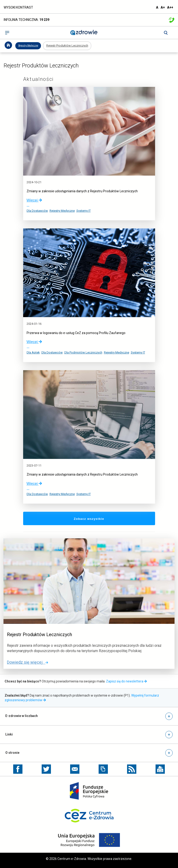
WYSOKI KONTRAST (18, 7)
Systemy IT (84, 211)
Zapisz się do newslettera (126, 681)
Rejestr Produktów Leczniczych (67, 46)
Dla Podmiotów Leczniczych (83, 352)
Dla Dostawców (37, 211)
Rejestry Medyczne (28, 46)
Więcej (34, 200)
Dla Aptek (33, 352)
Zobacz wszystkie (99, 519)
